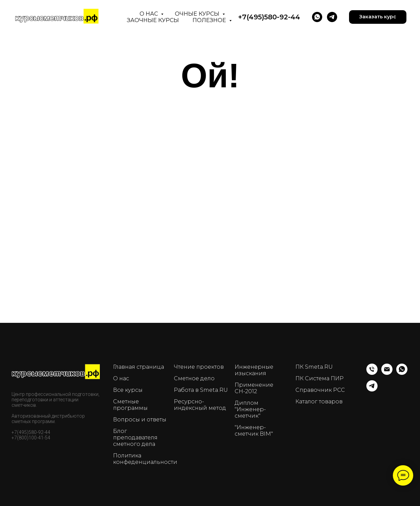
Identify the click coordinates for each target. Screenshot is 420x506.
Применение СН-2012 (254, 388)
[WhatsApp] (317, 17)
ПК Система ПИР (319, 378)
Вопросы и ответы (140, 420)
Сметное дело (194, 378)
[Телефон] (372, 373)
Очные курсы (198, 14)
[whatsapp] (402, 373)
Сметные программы (130, 405)
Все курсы (128, 390)
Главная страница (139, 367)
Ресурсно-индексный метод (200, 405)
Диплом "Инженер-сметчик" (250, 409)
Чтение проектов (199, 367)
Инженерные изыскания (254, 370)
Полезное (210, 20)
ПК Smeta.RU (314, 367)
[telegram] (332, 17)
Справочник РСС (320, 390)
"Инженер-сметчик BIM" (254, 431)
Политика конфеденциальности (145, 459)
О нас (149, 14)
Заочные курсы (153, 20)
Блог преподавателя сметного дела (135, 438)
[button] (378, 17)
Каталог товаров (319, 402)
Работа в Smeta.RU (201, 390)
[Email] (387, 373)
